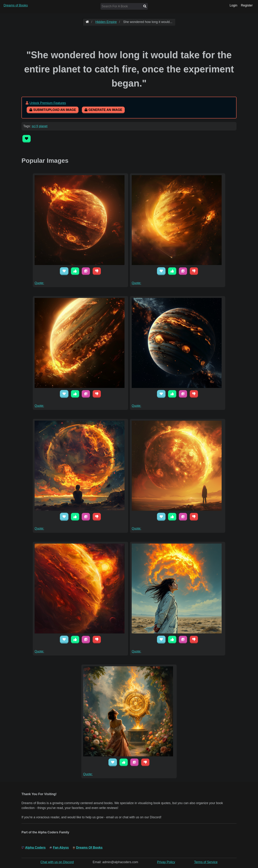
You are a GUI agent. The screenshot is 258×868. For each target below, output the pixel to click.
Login (233, 5)
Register (247, 5)
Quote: (39, 283)
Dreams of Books (16, 5)
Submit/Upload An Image (53, 110)
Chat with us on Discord (57, 862)
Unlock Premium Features (48, 103)
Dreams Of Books (89, 848)
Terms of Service (206, 862)
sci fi (35, 126)
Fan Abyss (61, 848)
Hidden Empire (106, 22)
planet (43, 126)
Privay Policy (166, 862)
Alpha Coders (35, 848)
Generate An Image (103, 110)
